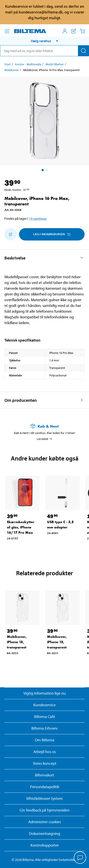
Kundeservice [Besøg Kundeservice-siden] (44, 705)
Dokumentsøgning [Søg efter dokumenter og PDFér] (44, 833)
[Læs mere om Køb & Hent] (44, 426)
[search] (44, 51)
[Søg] (83, 51)
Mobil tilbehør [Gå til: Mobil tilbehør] (55, 64)
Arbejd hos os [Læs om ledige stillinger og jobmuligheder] (45, 752)
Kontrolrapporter (45, 845)
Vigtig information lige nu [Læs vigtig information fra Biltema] (45, 693)
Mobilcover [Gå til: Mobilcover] (12, 70)
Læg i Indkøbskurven (52, 234)
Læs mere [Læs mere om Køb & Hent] (44, 439)
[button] (44, 41)
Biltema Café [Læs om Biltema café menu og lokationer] (45, 717)
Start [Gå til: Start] (8, 64)
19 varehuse (38, 218)
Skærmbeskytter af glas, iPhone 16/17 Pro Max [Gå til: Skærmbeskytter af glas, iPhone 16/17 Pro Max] (21, 527)
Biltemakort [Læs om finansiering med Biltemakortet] (44, 775)
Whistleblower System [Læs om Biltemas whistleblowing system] (44, 798)
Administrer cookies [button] (45, 822)
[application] (80, 858)
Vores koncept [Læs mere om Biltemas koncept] (45, 763)
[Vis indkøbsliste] (74, 31)
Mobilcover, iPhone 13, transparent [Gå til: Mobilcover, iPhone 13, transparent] (57, 642)
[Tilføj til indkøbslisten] (11, 234)
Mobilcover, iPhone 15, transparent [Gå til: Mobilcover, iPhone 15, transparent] (17, 642)
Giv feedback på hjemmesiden (45, 810)
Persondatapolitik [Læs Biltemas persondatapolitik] (45, 787)
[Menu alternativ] (7, 31)
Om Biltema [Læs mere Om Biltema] (45, 740)
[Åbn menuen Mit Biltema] (65, 31)
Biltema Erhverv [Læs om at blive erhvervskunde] (44, 728)
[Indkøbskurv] (82, 31)
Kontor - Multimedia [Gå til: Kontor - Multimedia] (28, 64)
